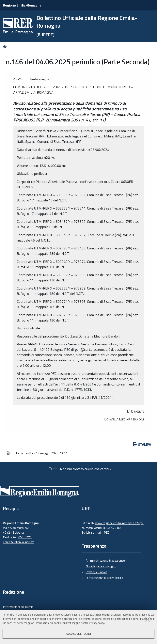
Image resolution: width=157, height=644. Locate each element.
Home (6, 47)
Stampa (142, 444)
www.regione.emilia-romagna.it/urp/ (119, 523)
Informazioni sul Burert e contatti (18, 609)
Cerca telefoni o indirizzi (19, 542)
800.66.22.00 (112, 528)
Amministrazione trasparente (105, 560)
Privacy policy (97, 623)
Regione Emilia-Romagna (22, 5)
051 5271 (25, 537)
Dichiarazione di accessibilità (104, 578)
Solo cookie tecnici (79, 634)
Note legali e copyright (101, 566)
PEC (107, 532)
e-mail (97, 532)
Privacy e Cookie (96, 572)
